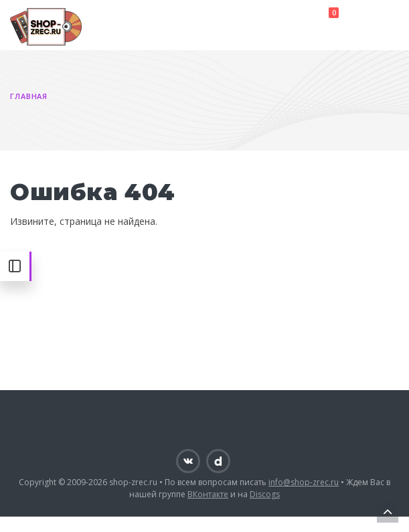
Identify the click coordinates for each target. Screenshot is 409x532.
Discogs (265, 494)
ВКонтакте (208, 494)
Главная (29, 96)
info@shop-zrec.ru (304, 482)
